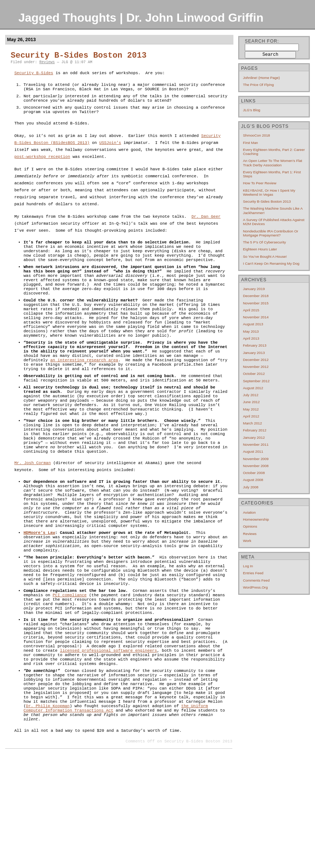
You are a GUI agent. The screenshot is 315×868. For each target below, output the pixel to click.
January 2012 (254, 437)
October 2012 (254, 374)
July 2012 (251, 395)
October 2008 (254, 473)
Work (247, 541)
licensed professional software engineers (108, 747)
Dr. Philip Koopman (48, 816)
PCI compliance (69, 678)
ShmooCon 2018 (257, 135)
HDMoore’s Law (39, 602)
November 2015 (256, 303)
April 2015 (251, 310)
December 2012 (256, 360)
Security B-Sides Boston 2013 (79, 56)
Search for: (262, 41)
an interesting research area (84, 395)
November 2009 (256, 459)
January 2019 (254, 289)
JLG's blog (252, 110)
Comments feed (256, 580)
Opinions (250, 526)
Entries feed (253, 573)
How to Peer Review (260, 183)
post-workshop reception (42, 164)
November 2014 (256, 317)
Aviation (249, 512)
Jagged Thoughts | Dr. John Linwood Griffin (141, 18)
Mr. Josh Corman (33, 519)
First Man (250, 143)
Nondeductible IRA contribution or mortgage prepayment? (271, 233)
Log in (248, 566)
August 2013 (253, 324)
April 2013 (251, 338)
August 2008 (253, 480)
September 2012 (256, 381)
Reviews (47, 62)
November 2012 (256, 367)
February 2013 (255, 345)
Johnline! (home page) (261, 78)
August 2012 (253, 388)
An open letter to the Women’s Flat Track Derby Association (273, 163)
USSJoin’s (110, 150)
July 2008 (251, 487)
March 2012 (253, 423)
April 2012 (251, 416)
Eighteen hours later (260, 249)
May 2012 (251, 409)
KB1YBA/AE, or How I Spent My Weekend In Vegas (269, 192)
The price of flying (258, 85)
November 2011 (256, 444)
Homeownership (256, 519)
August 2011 (253, 451)
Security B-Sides (34, 73)
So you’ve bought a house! (265, 256)
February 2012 (255, 430)
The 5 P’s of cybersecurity (264, 242)
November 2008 (256, 466)
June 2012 (251, 402)
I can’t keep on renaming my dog (271, 263)
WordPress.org (255, 587)
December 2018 (256, 296)
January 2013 (254, 353)
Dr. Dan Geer (206, 223)
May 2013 (251, 331)
